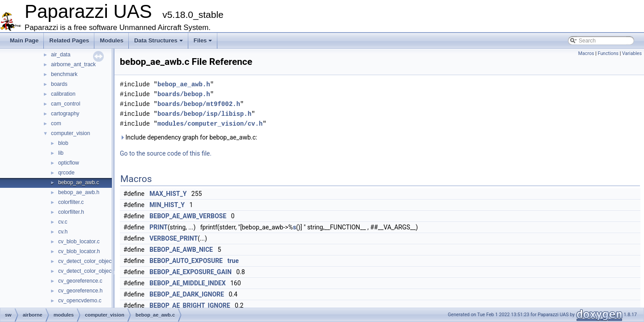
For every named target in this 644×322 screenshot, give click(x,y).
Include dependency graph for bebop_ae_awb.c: (189, 137)
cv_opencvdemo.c (80, 301)
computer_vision (70, 133)
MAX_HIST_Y (168, 194)
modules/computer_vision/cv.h (210, 124)
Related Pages (69, 40)
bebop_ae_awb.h (79, 192)
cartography (65, 114)
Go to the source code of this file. (166, 153)
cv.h (63, 232)
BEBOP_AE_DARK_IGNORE (187, 294)
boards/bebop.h (184, 94)
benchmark (64, 74)
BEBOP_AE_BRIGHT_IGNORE (190, 305)
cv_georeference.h (80, 291)
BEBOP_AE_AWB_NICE (181, 250)
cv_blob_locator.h (79, 251)
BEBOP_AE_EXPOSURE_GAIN (190, 272)
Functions (608, 53)
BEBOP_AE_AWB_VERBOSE (188, 216)
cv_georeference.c (80, 281)
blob (63, 143)
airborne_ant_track (73, 64)
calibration (63, 94)
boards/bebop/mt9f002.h (199, 104)
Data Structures (159, 40)
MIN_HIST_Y (167, 205)
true (233, 261)
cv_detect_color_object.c (88, 261)
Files (203, 40)
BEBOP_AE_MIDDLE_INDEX (187, 283)
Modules (112, 40)
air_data (61, 55)
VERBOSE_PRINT (174, 238)
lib (61, 153)
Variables (632, 53)
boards (59, 84)
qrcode (66, 173)
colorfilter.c (71, 202)
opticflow (69, 163)
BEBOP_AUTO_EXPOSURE (186, 261)
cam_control (66, 104)
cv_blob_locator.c (79, 241)
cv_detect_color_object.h (88, 271)
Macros (586, 53)
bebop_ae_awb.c (78, 182)
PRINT (158, 227)
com (56, 123)
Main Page (24, 40)
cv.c (63, 222)
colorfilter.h (71, 212)
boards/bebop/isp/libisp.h (204, 114)
